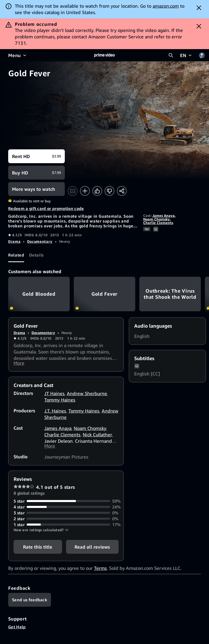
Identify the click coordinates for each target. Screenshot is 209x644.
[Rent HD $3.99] (36, 156)
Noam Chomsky (156, 219)
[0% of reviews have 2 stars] (66, 522)
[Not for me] (109, 191)
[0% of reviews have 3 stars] (66, 516)
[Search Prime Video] (171, 55)
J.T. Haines (55, 412)
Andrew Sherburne (87, 395)
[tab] (16, 255)
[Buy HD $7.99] (36, 173)
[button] (41, 533)
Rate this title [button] (38, 550)
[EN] (186, 55)
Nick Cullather (97, 436)
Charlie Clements (158, 223)
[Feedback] (30, 603)
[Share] (122, 191)
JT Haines (54, 395)
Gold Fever (104, 294)
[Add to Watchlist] (85, 191)
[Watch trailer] (73, 191)
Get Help (17, 630)
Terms (100, 571)
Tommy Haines (60, 401)
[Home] (104, 55)
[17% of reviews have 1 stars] (66, 528)
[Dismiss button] (199, 8)
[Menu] (18, 55)
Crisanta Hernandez (96, 442)
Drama (14, 241)
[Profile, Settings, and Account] (202, 55)
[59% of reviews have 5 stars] (66, 504)
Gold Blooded (39, 294)
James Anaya (164, 215)
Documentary (40, 241)
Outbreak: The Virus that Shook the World (170, 294)
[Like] (97, 191)
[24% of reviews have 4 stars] (66, 510)
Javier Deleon (59, 442)
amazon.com (166, 6)
